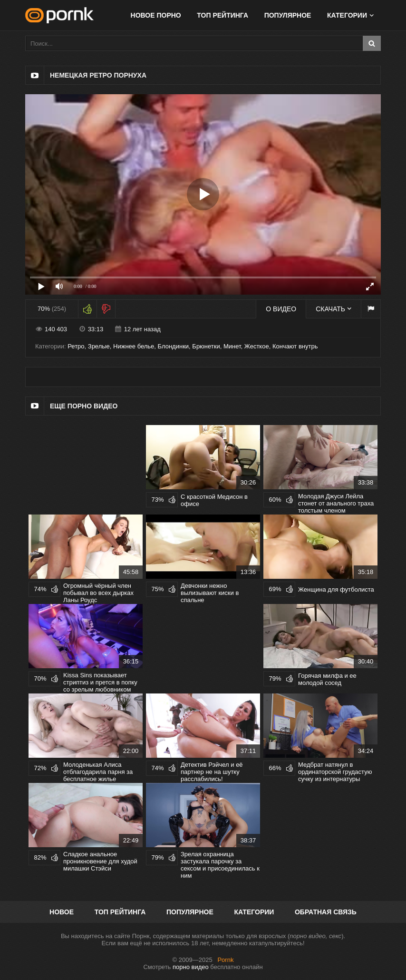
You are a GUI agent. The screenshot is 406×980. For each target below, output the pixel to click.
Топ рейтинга (222, 15)
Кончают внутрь (295, 346)
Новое (62, 912)
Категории (347, 15)
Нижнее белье (134, 346)
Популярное (288, 15)
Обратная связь (326, 912)
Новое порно (156, 15)
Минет (232, 346)
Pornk (225, 960)
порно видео (191, 967)
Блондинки (174, 346)
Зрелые (99, 346)
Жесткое (257, 346)
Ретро (76, 346)
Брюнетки (206, 346)
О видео (281, 309)
